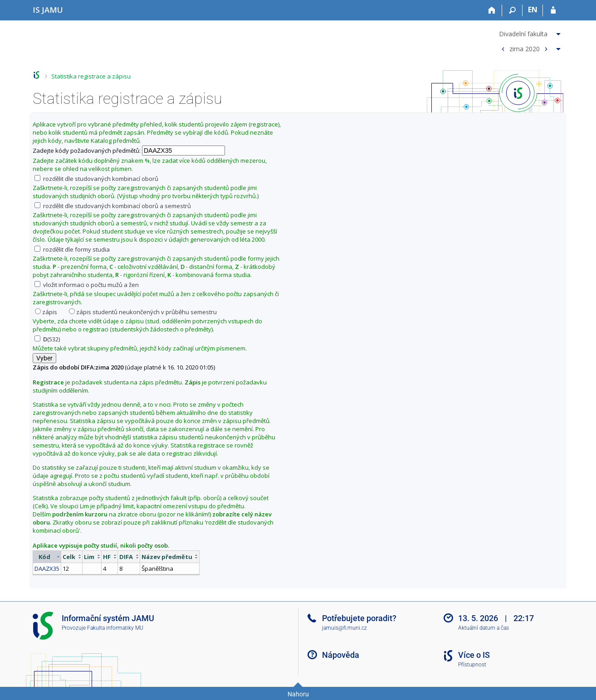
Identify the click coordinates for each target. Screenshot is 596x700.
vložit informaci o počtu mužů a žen (87, 285)
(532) (47, 339)
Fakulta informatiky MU (115, 628)
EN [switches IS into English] (533, 10)
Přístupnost (472, 665)
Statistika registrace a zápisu (91, 76)
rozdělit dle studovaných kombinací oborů (96, 179)
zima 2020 (525, 48)
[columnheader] (47, 557)
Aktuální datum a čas (484, 628)
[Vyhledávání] (512, 10)
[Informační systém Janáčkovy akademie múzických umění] (48, 10)
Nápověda (341, 655)
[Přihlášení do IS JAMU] (553, 10)
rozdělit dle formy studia (72, 249)
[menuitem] (530, 32)
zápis (46, 312)
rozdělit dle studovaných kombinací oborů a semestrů (113, 206)
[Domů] (492, 10)
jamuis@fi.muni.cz (344, 628)
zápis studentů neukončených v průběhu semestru (143, 312)
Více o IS (474, 655)
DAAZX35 (47, 569)
